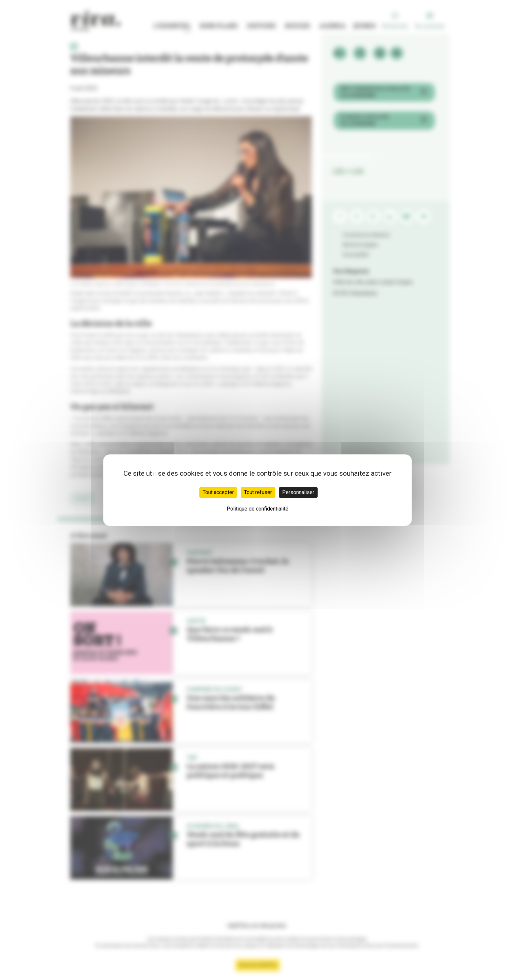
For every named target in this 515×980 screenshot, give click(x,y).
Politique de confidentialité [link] (257, 509)
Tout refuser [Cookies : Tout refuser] (258, 492)
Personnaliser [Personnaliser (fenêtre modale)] (298, 492)
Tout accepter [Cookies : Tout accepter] (218, 492)
